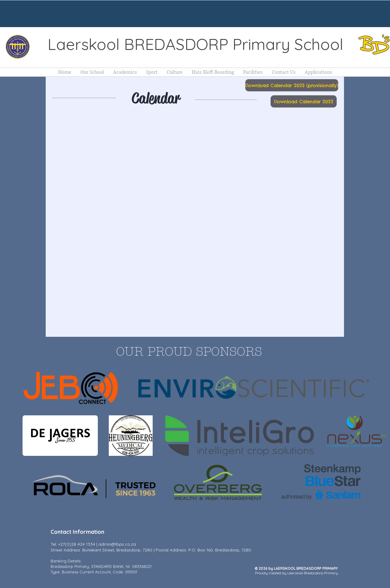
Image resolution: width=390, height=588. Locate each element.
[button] (92, 72)
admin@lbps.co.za (117, 544)
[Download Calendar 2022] (304, 101)
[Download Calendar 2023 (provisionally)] (292, 85)
